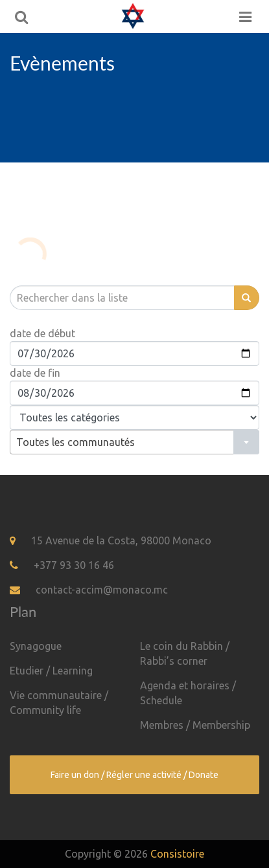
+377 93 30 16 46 (74, 565)
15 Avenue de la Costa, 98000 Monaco (121, 540)
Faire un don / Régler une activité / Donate (134, 775)
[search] (122, 298)
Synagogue (36, 646)
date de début (42, 333)
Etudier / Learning (51, 671)
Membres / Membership (195, 725)
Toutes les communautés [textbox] (76, 442)
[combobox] (134, 442)
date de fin (35, 373)
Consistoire (177, 854)
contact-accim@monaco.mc (102, 590)
